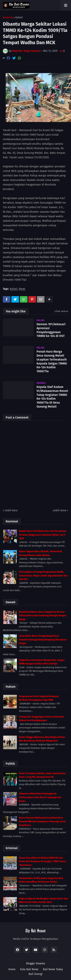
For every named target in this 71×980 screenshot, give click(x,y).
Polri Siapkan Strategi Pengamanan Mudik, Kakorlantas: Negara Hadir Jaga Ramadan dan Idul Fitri (43, 576)
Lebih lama (60, 510)
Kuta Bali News (29, 969)
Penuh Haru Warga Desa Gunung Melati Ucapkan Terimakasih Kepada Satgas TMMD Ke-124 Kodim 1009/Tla (52, 361)
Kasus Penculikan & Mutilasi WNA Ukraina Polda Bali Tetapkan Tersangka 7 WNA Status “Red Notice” (43, 861)
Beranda (8, 18)
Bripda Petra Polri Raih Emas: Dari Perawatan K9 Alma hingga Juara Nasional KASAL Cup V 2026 (43, 535)
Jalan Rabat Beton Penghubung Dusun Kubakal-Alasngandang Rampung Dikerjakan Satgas (43, 640)
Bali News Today (53, 969)
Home (12, 969)
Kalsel (19, 18)
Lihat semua (61, 311)
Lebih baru (11, 510)
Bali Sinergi (35, 974)
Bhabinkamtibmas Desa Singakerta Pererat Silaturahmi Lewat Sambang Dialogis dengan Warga (43, 616)
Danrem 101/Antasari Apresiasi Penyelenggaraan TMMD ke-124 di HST (51, 330)
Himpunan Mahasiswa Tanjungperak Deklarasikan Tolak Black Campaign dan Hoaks (40, 797)
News (22, 289)
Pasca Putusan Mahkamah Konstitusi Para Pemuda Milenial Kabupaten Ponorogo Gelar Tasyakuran (42, 821)
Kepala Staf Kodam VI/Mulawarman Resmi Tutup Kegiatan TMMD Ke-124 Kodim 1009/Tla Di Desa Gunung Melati (52, 397)
